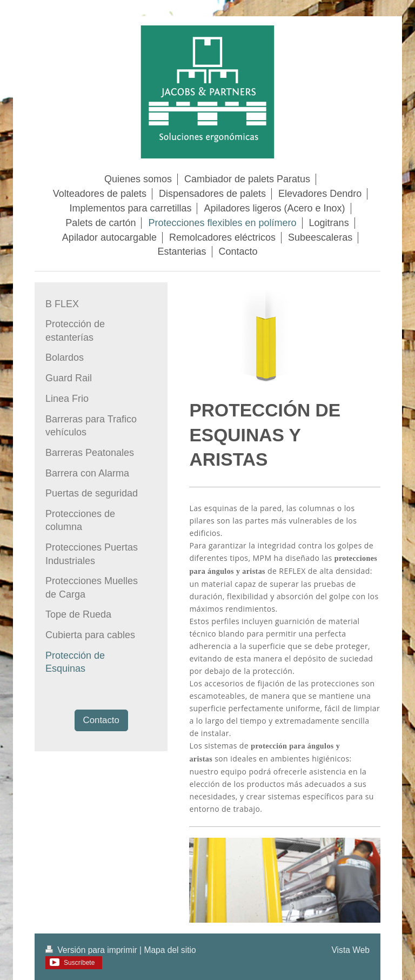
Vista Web (351, 950)
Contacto (101, 720)
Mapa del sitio (170, 950)
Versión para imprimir (92, 950)
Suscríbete (79, 963)
